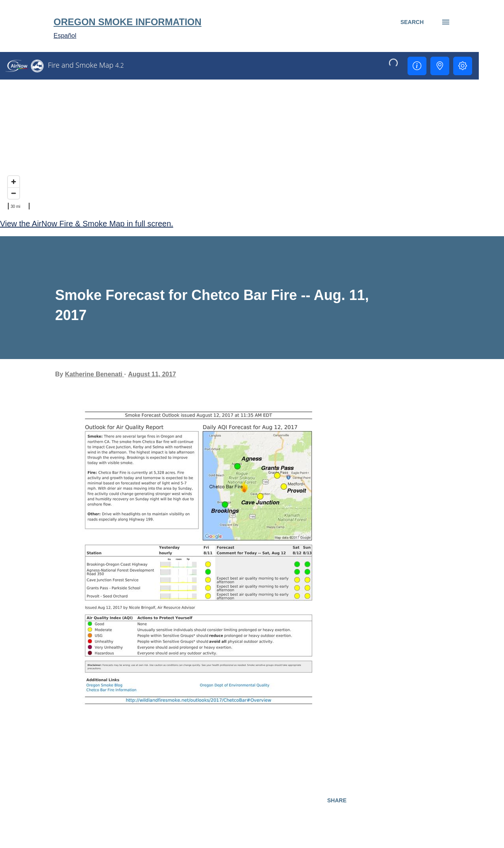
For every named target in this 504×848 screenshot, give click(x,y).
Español (65, 36)
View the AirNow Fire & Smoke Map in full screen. (87, 224)
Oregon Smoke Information (128, 22)
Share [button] (337, 800)
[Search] (412, 22)
